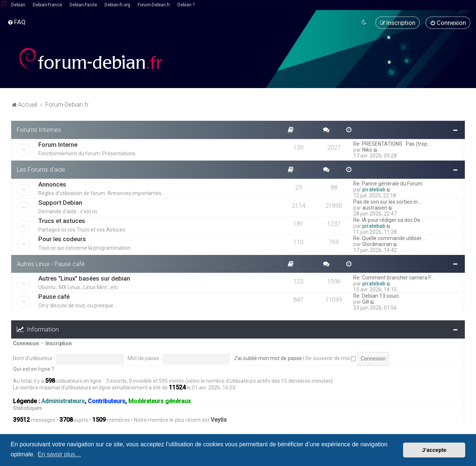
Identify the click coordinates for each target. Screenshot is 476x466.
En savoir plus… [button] (59, 454)
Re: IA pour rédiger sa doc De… (388, 220)
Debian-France (47, 5)
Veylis (219, 420)
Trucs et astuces (62, 220)
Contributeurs (107, 401)
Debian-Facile (83, 5)
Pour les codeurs (62, 239)
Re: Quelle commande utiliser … (390, 238)
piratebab (374, 189)
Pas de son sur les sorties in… (387, 201)
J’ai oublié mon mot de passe (268, 358)
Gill (366, 302)
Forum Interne (58, 144)
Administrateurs (63, 401)
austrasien (375, 207)
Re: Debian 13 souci (376, 296)
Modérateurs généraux (160, 401)
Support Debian (60, 202)
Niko (367, 149)
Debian (18, 5)
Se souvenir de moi (331, 358)
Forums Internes (39, 130)
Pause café (54, 297)
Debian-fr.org (117, 5)
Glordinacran (377, 244)
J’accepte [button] (434, 450)
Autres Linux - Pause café (51, 263)
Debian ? (186, 5)
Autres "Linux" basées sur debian (84, 278)
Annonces (52, 184)
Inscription (59, 343)
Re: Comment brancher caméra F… (393, 278)
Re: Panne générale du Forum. (388, 183)
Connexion (26, 343)
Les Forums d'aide (41, 169)
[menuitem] (17, 22)
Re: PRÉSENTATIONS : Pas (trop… (392, 143)
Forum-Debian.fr (154, 5)
